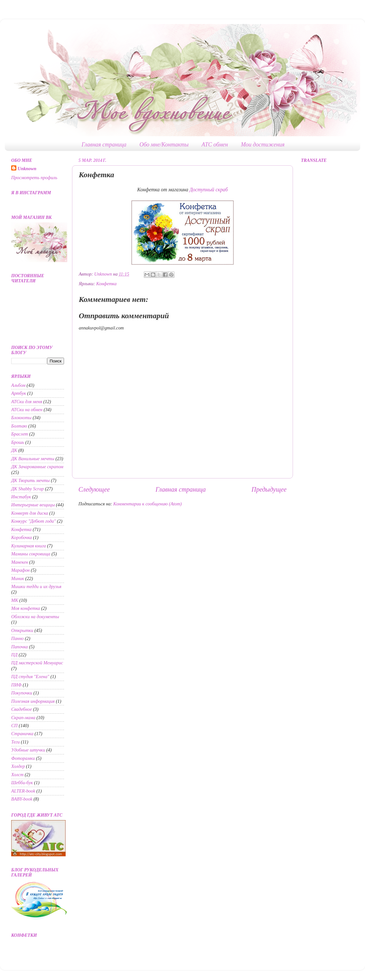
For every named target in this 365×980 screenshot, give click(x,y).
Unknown (27, 169)
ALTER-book (23, 791)
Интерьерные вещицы (33, 505)
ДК (14, 450)
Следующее (94, 489)
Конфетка (106, 284)
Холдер (18, 766)
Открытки (22, 630)
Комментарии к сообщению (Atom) (148, 504)
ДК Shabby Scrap (28, 489)
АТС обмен (215, 145)
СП (14, 726)
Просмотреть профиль (34, 178)
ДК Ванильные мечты (33, 459)
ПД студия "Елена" (30, 677)
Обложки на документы (35, 617)
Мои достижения (263, 145)
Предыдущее (269, 489)
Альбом (18, 385)
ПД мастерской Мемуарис (37, 663)
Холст (17, 775)
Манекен (20, 562)
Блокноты (21, 418)
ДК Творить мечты (30, 480)
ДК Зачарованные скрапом (37, 467)
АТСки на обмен (27, 410)
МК (15, 600)
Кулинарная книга (28, 546)
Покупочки (22, 693)
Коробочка (22, 537)
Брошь (18, 442)
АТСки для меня (27, 402)
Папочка (20, 647)
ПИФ (16, 685)
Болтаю (19, 426)
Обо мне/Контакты (164, 145)
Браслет (20, 434)
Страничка (22, 734)
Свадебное (22, 709)
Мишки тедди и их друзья (36, 586)
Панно (17, 638)
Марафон (20, 570)
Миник (18, 578)
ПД (14, 655)
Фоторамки (23, 758)
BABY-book (22, 799)
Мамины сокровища (31, 554)
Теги (16, 742)
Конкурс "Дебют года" (33, 521)
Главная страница (104, 145)
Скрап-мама (23, 718)
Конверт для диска (30, 513)
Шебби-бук (22, 783)
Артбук (19, 393)
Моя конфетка (26, 608)
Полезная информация (33, 701)
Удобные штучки (28, 750)
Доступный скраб (209, 190)
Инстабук (21, 497)
